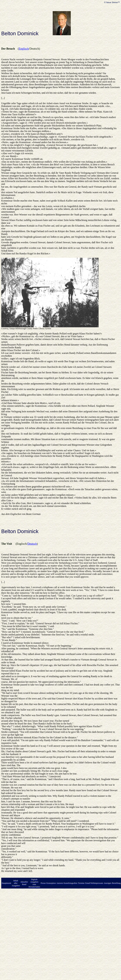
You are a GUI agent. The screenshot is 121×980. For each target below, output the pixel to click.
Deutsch (32, 544)
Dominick (28, 33)
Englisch (24, 49)
